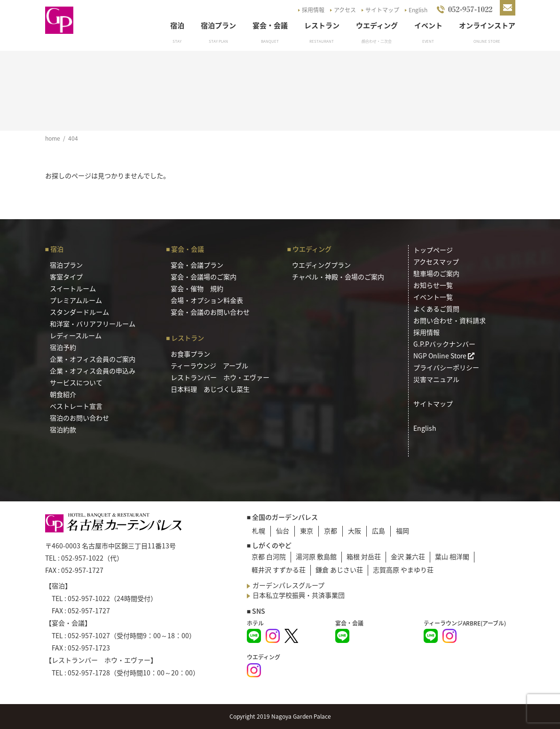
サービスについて (76, 382)
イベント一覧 (433, 297)
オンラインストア (487, 25)
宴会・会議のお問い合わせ (210, 312)
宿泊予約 (63, 347)
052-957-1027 (89, 635)
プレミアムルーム (76, 300)
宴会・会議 (270, 25)
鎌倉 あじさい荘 (339, 570)
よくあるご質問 (436, 309)
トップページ (433, 250)
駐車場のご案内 (436, 273)
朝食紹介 (63, 394)
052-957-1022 (82, 558)
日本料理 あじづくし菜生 (210, 389)
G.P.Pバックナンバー (444, 344)
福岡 (402, 531)
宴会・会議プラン (197, 265)
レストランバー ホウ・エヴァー (220, 377)
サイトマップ (382, 10)
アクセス (345, 10)
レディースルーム (76, 335)
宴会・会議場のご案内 (204, 277)
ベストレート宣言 (76, 406)
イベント (428, 25)
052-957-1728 (89, 673)
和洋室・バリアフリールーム (93, 324)
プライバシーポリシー (446, 367)
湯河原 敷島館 (316, 556)
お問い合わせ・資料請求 (450, 320)
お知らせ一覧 (433, 285)
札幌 (259, 531)
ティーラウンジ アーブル (209, 365)
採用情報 (313, 10)
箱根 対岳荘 (364, 556)
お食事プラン (190, 354)
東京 (307, 531)
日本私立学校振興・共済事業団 (299, 595)
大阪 (355, 531)
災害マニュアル (436, 379)
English (418, 10)
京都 (331, 531)
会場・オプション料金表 (207, 300)
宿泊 (177, 25)
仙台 (283, 531)
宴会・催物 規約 (197, 288)
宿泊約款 (63, 429)
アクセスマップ (436, 261)
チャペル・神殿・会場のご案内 (338, 277)
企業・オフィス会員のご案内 (93, 359)
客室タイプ (66, 277)
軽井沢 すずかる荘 (279, 570)
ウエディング (377, 25)
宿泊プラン (218, 25)
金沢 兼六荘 (408, 556)
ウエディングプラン (321, 265)
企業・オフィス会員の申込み (93, 371)
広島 (379, 531)
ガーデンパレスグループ (288, 585)
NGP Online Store (444, 356)
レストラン (322, 25)
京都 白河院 (269, 556)
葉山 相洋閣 (452, 556)
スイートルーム (73, 288)
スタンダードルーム (79, 312)
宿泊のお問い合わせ (79, 418)
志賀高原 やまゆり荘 (403, 570)
